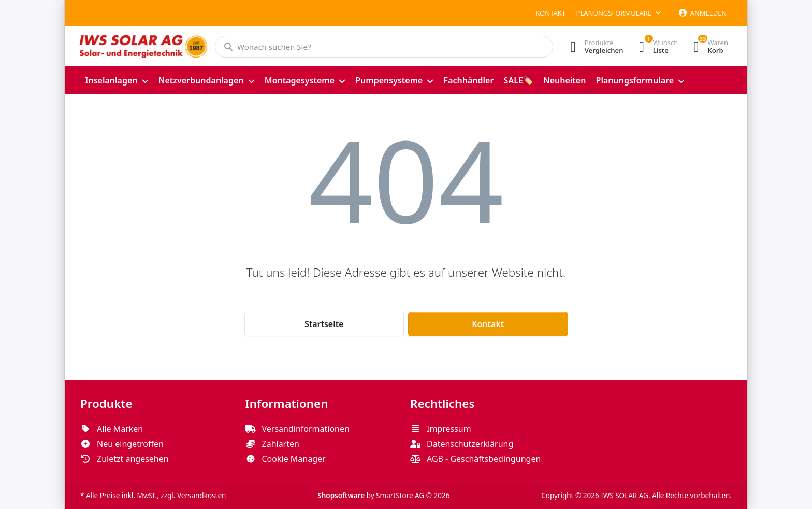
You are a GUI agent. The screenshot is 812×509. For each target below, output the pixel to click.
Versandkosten (201, 496)
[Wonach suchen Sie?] (384, 47)
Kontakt (550, 13)
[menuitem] (117, 81)
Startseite (324, 324)
